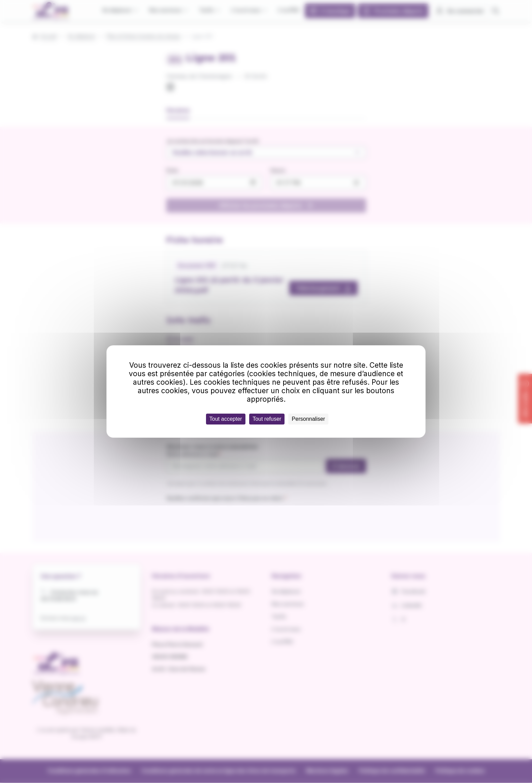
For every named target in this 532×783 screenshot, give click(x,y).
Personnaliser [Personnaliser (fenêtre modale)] (308, 419)
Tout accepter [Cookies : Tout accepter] (226, 419)
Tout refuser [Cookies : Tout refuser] (267, 419)
